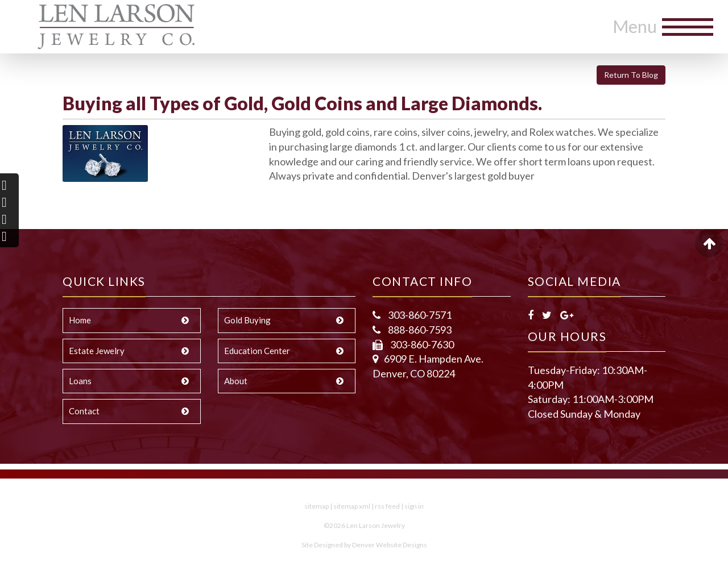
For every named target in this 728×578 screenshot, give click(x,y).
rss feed (387, 506)
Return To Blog (631, 75)
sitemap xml (352, 506)
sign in (414, 506)
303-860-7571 (419, 315)
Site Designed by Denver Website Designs (364, 545)
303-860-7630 (421, 344)
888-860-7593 (419, 330)
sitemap (317, 506)
